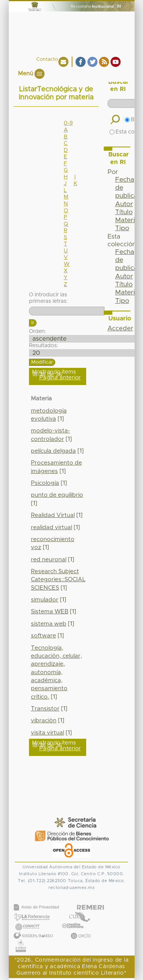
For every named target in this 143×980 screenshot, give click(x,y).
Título (124, 212)
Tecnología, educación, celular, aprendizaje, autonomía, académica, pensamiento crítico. (56, 672)
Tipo (122, 228)
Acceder (120, 328)
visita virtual (47, 733)
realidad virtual (51, 527)
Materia (127, 220)
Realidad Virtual (53, 515)
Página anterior (60, 378)
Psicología (45, 483)
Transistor (45, 709)
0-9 (68, 123)
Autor (124, 204)
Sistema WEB (50, 612)
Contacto (47, 59)
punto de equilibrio (57, 495)
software (43, 636)
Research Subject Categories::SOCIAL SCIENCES (58, 580)
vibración (44, 721)
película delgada (53, 451)
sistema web (49, 624)
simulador (45, 600)
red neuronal (49, 560)
